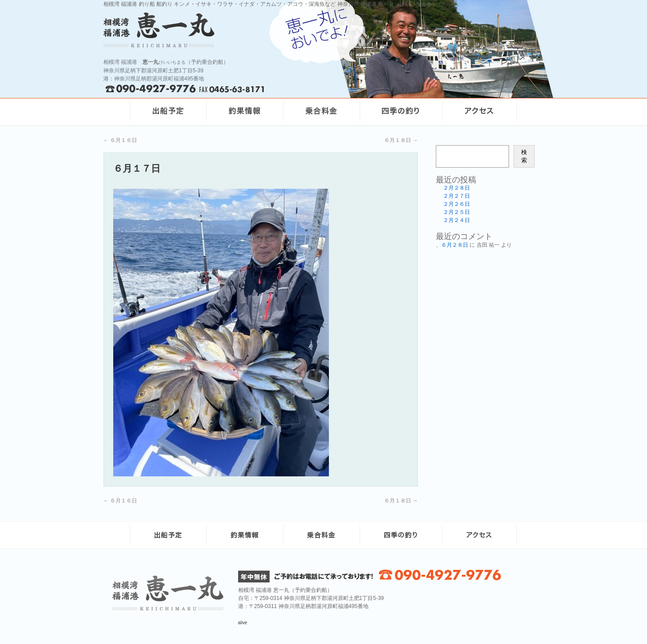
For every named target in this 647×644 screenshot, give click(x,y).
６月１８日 (401, 140)
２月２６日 (456, 204)
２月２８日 (456, 188)
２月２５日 (456, 212)
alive (243, 623)
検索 (524, 156)
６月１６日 (120, 140)
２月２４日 (456, 220)
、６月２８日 (452, 245)
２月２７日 (456, 196)
